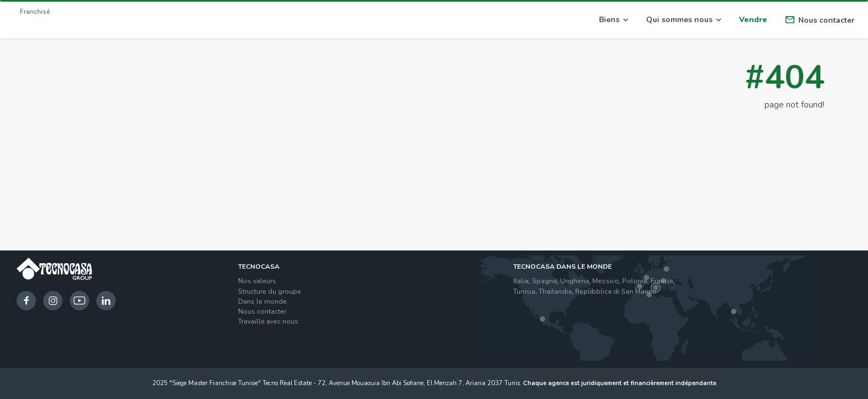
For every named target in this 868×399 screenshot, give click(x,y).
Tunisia (524, 291)
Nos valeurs (257, 281)
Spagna (544, 281)
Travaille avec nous (268, 321)
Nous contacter (820, 20)
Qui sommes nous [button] (683, 20)
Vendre (753, 20)
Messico (606, 281)
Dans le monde (262, 301)
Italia (521, 281)
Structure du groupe (270, 291)
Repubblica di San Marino (616, 291)
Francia (662, 281)
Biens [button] (613, 20)
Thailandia (555, 291)
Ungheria (575, 281)
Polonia (635, 281)
